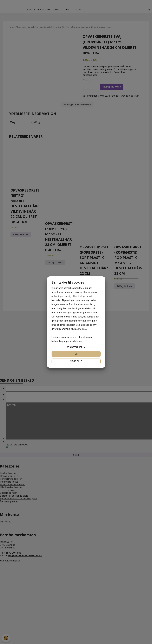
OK (76, 354)
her (80, 341)
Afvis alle (76, 361)
